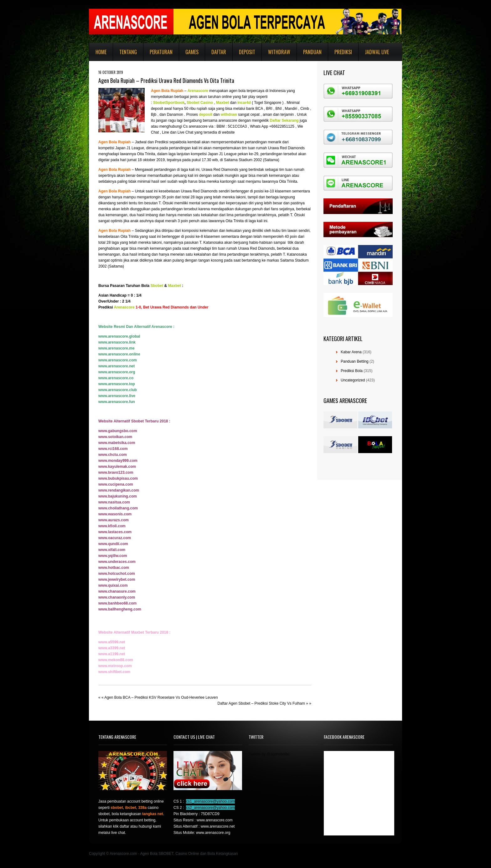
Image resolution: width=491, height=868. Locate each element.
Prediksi (343, 52)
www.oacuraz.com (115, 538)
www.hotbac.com (114, 568)
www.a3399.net (112, 648)
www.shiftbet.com (114, 672)
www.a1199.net (112, 654)
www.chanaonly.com (117, 597)
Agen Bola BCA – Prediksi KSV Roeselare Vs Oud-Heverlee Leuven (161, 697)
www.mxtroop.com (115, 666)
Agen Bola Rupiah (167, 91)
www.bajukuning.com (118, 496)
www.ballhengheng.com (120, 609)
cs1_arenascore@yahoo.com (210, 801)
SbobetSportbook (169, 103)
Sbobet (157, 286)
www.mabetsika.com (117, 443)
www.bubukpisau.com (118, 478)
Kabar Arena (351, 352)
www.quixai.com (113, 585)
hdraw (231, 115)
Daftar (219, 52)
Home (101, 52)
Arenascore (124, 307)
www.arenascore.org (117, 372)
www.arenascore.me (116, 348)
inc (240, 103)
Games (192, 52)
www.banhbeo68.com (117, 603)
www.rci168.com (113, 449)
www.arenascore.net (116, 366)
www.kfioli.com (112, 526)
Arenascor (197, 91)
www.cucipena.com (116, 484)
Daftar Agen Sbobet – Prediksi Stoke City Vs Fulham (261, 703)
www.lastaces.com (115, 532)
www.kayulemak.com (117, 467)
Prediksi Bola (352, 371)
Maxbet (175, 286)
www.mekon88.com (116, 660)
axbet (224, 103)
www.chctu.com (113, 455)
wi (223, 115)
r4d (248, 103)
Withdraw (279, 52)
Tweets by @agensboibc (269, 754)
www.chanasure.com (117, 591)
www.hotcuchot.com (117, 574)
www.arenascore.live (117, 396)
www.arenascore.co (116, 378)
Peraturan (161, 52)
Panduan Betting (355, 361)
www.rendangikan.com (119, 490)
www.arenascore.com (118, 360)
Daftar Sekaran (283, 120)
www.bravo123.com (116, 472)
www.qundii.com (113, 544)
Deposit (247, 52)
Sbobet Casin (199, 103)
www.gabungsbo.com (118, 431)
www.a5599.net (112, 642)
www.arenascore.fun (117, 402)
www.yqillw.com (113, 556)
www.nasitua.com (114, 502)
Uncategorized (353, 380)
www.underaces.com (117, 562)
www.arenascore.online (119, 354)
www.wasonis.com (115, 514)
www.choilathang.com (118, 508)
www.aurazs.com (114, 520)
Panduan (312, 52)
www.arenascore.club (118, 390)
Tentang (128, 52)
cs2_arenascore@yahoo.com (210, 808)
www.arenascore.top (117, 384)
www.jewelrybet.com (117, 580)
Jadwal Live (377, 52)
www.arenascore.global (119, 336)
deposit (206, 115)
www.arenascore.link (117, 342)
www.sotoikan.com (115, 437)
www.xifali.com (112, 550)
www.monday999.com (118, 461)
